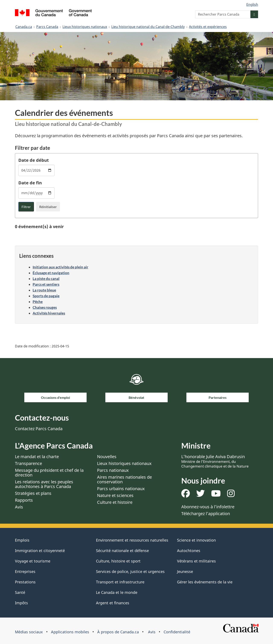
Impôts (21, 603)
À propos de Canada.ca (118, 632)
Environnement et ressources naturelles (132, 540)
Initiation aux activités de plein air (60, 267)
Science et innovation (196, 540)
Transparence (28, 463)
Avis (19, 507)
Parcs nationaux (113, 470)
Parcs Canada (47, 27)
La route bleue (44, 290)
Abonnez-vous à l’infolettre (208, 507)
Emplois (22, 540)
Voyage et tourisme (33, 561)
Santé (20, 592)
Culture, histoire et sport (118, 561)
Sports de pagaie (46, 296)
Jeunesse (185, 571)
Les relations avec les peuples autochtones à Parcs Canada (44, 484)
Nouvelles (107, 457)
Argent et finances (113, 603)
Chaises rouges (45, 307)
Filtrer (26, 207)
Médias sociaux (29, 632)
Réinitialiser (48, 207)
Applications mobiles (70, 632)
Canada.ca (24, 27)
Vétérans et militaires (196, 561)
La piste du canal (46, 279)
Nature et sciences (115, 495)
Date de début (34, 160)
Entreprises (25, 571)
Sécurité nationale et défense (122, 551)
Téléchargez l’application (206, 514)
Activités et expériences (208, 27)
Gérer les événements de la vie (205, 582)
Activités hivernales (49, 313)
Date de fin (30, 183)
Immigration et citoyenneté (40, 551)
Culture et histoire (115, 502)
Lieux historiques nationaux (85, 27)
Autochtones (189, 551)
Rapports (24, 500)
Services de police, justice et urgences (130, 571)
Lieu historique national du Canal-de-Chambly (148, 27)
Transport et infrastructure (120, 582)
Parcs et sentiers (46, 284)
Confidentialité (177, 632)
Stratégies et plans (33, 493)
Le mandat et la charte (37, 457)
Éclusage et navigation (51, 273)
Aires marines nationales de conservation (124, 479)
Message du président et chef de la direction (49, 473)
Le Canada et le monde (117, 592)
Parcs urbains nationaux (121, 489)
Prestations (25, 582)
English (252, 4)
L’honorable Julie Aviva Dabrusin (215, 461)
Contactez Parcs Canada (39, 429)
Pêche (38, 302)
